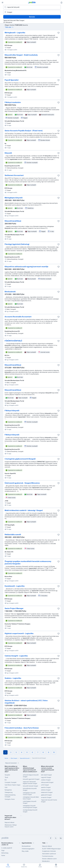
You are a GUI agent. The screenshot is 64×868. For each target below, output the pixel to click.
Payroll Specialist (12, 80)
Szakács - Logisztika (13, 678)
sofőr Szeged (45, 785)
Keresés (32, 17)
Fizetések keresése (48, 856)
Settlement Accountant (14, 175)
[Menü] (3, 3)
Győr (6, 787)
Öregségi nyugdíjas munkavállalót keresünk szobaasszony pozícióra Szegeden (28, 563)
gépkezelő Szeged (46, 795)
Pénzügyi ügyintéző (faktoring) (17, 244)
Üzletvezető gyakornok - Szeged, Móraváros (22, 483)
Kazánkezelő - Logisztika (15, 586)
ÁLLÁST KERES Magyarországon (51, 849)
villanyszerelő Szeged (47, 782)
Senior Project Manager (14, 608)
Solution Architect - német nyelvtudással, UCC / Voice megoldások (26, 702)
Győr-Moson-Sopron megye (12, 785)
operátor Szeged (46, 787)
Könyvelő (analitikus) (13, 221)
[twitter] (56, 838)
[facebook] (51, 838)
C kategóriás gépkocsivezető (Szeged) (20, 459)
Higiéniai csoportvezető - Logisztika (19, 633)
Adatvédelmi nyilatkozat (49, 854)
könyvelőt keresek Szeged (30, 786)
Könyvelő (8, 153)
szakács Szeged (46, 780)
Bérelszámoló (10, 292)
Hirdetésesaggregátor (28, 849)
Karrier (3, 855)
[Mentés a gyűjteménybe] (59, 33)
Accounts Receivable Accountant (18, 317)
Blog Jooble (25, 851)
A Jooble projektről (7, 848)
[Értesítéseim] (61, 3)
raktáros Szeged (46, 790)
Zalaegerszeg (9, 792)
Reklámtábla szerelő (13, 535)
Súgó (3, 850)
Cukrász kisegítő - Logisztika (16, 656)
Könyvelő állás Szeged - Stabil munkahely (21, 55)
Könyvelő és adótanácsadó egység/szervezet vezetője (26, 267)
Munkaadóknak (26, 846)
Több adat (9, 27)
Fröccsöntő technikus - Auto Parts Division (22, 728)
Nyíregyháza (8, 790)
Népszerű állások (9, 822)
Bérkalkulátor (46, 861)
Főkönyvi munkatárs (13, 102)
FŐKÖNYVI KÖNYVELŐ (13, 341)
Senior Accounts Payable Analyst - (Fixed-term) (24, 131)
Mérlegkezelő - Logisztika (15, 33)
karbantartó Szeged (47, 792)
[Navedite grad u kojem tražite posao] (32, 12)
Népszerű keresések (12, 763)
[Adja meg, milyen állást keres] (32, 7)
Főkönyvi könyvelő (12, 411)
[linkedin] (61, 838)
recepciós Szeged (46, 797)
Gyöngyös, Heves (10, 799)
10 (54, 752)
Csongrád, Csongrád (10, 782)
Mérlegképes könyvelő (14, 198)
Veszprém (7, 775)
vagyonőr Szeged (46, 777)
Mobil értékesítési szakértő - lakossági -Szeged (24, 510)
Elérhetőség (5, 853)
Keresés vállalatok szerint (49, 859)
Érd (6, 780)
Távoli (6, 777)
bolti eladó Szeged (46, 775)
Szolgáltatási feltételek (49, 851)
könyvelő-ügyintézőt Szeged (31, 779)
